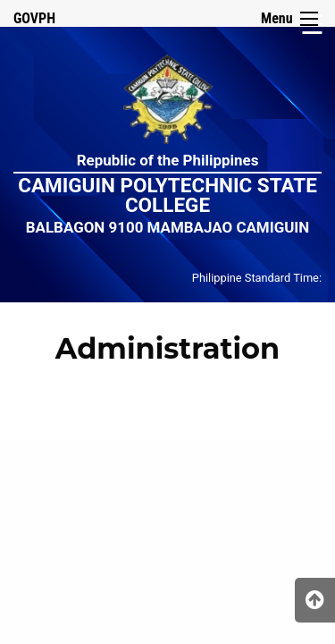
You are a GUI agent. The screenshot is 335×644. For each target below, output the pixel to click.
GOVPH (34, 18)
